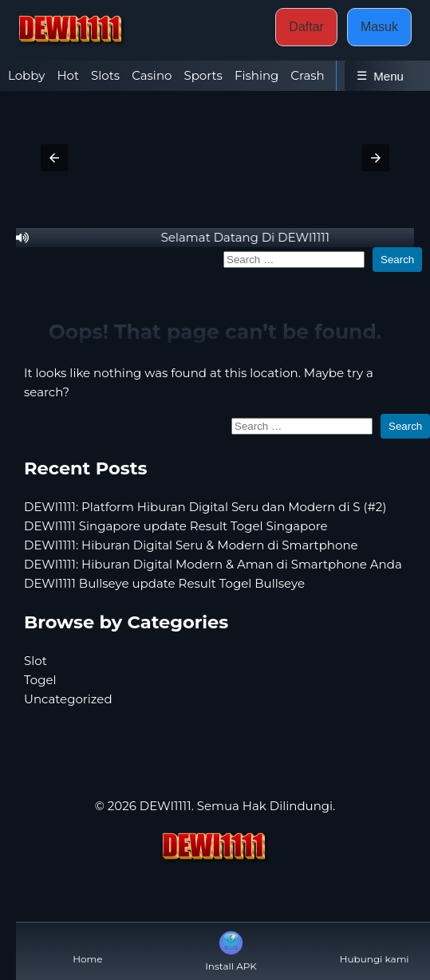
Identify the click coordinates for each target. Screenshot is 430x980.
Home (87, 946)
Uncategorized (68, 699)
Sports (203, 75)
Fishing (256, 75)
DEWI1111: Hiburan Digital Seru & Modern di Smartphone (191, 545)
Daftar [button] (306, 27)
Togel (40, 680)
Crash (307, 75)
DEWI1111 (166, 806)
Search (397, 260)
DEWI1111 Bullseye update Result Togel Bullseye (164, 583)
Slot (36, 661)
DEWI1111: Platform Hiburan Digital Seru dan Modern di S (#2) (205, 507)
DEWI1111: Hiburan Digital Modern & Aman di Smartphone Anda (213, 564)
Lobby (26, 75)
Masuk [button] (379, 27)
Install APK (231, 950)
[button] (54, 158)
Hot (68, 75)
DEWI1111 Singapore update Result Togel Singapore (176, 526)
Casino (152, 75)
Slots (105, 75)
